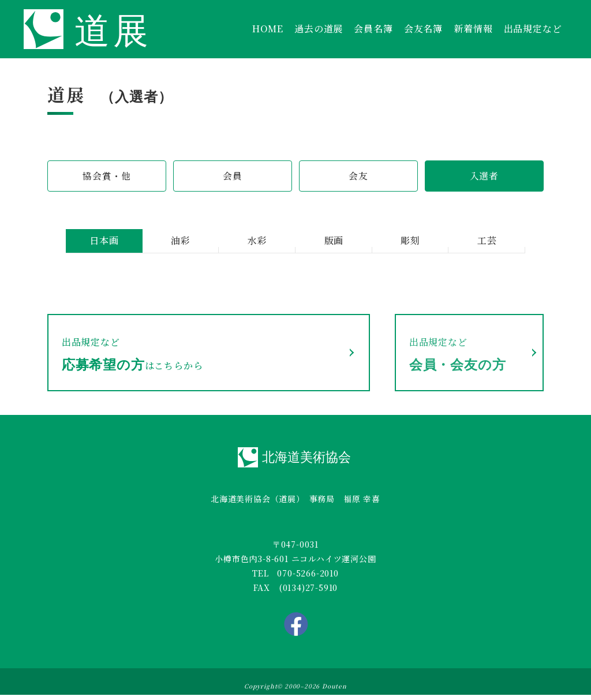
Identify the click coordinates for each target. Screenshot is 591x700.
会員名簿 (373, 29)
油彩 (181, 242)
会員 (233, 176)
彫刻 (410, 242)
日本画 (104, 242)
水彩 (257, 242)
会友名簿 (423, 29)
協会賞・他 (107, 176)
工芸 (487, 242)
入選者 (484, 176)
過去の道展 (319, 29)
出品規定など (533, 29)
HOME (268, 29)
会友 (358, 176)
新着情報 (473, 29)
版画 (334, 242)
